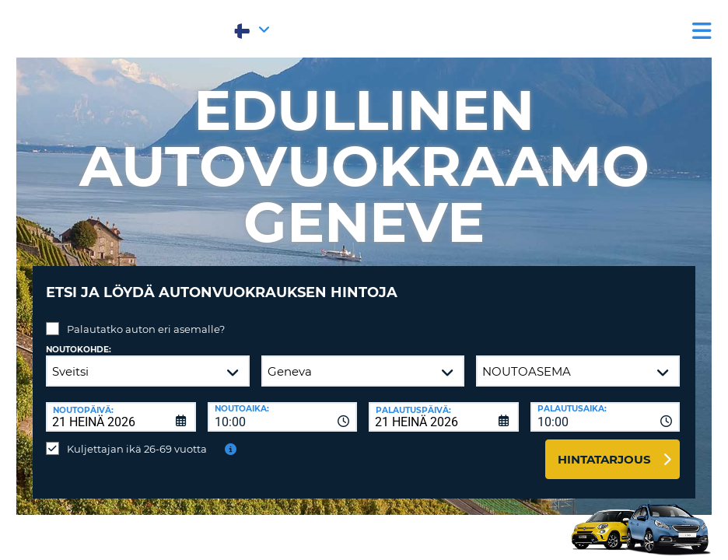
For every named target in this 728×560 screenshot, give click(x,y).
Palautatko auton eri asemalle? (146, 317)
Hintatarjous (604, 448)
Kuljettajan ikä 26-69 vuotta (137, 437)
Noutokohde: (79, 338)
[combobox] (283, 405)
